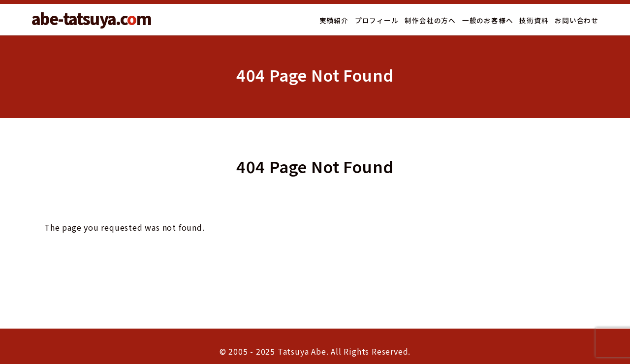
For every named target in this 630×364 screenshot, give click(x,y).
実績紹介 (334, 20)
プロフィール (377, 20)
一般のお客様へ (488, 20)
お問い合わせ (577, 20)
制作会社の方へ (430, 20)
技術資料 (534, 20)
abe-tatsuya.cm (91, 18)
